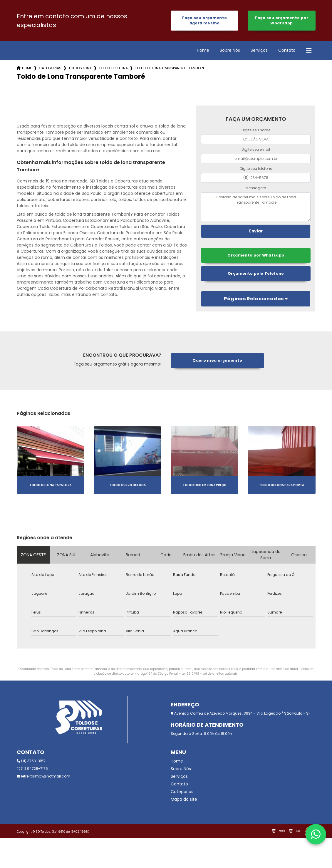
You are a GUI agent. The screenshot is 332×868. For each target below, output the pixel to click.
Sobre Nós (230, 50)
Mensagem (256, 188)
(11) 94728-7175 (32, 769)
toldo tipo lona (113, 68)
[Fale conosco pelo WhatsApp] (316, 834)
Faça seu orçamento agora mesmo (205, 20)
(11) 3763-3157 (31, 761)
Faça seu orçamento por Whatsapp (282, 20)
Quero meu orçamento (217, 360)
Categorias (50, 68)
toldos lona (80, 68)
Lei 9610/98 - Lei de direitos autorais (210, 674)
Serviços (259, 50)
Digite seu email (256, 149)
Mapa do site (184, 799)
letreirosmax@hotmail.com (43, 776)
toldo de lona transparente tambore (170, 68)
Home (203, 50)
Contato (287, 50)
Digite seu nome (256, 130)
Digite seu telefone (256, 169)
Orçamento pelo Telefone (256, 273)
